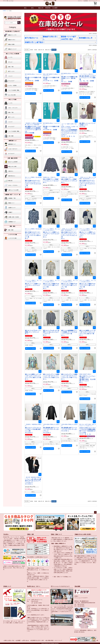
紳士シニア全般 (12, 99)
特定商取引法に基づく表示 (37, 640)
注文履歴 (55, 8)
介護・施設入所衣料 (12, 158)
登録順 (36, 50)
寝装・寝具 (12, 226)
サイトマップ (59, 640)
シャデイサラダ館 (12, 235)
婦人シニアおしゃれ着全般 (12, 54)
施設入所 (41, 8)
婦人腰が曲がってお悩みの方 (12, 31)
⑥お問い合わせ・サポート (34, 586)
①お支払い (6, 534)
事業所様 (48, 8)
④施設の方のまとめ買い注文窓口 (83, 534)
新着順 (32, 50)
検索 (19, 23)
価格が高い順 (48, 50)
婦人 (25, 8)
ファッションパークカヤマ (81, 598)
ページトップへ (95, 512)
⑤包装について (7, 586)
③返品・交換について (56, 534)
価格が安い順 (41, 50)
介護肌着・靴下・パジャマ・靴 (12, 195)
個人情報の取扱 (50, 640)
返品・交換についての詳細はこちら (62, 577)
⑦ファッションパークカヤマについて (60, 586)
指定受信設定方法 (35, 620)
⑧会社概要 (77, 586)
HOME (4, 11)
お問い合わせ (26, 640)
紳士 (32, 8)
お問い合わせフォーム (37, 600)
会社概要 (18, 640)
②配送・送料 (30, 534)
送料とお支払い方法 (15, 545)
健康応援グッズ (12, 141)
